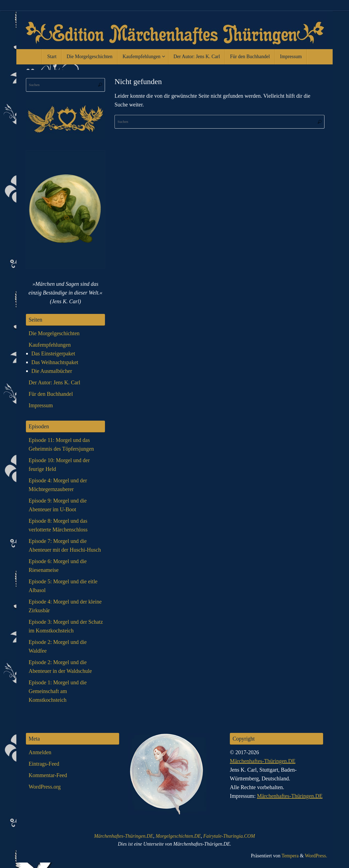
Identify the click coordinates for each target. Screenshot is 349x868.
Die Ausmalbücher (52, 371)
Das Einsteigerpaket (53, 353)
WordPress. (316, 856)
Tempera (290, 856)
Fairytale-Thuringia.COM (229, 836)
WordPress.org (45, 787)
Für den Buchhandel (51, 394)
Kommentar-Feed (48, 775)
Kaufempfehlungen (50, 345)
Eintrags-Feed (44, 764)
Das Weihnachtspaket (55, 362)
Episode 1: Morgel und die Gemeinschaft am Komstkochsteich (58, 691)
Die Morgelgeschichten (54, 333)
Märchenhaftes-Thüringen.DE (263, 761)
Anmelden (40, 752)
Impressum (41, 405)
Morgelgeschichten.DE (178, 836)
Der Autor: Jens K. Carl (54, 382)
